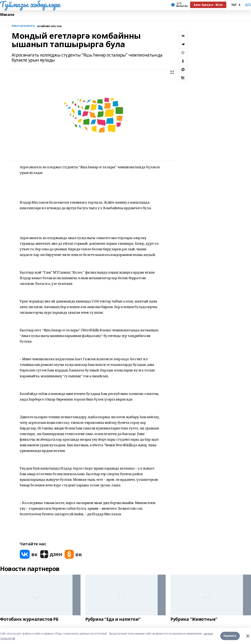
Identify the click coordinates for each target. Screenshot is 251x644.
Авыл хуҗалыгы (23, 26)
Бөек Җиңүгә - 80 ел (208, 5)
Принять (230, 636)
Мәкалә (7, 15)
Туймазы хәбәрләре (30, 4)
